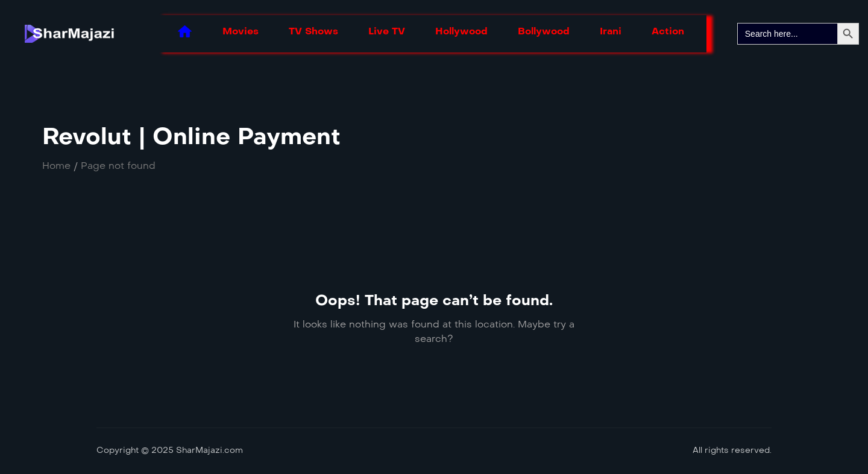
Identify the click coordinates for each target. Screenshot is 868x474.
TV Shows (313, 31)
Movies (241, 31)
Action (668, 31)
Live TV (387, 31)
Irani (611, 31)
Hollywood (461, 31)
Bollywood (544, 31)
